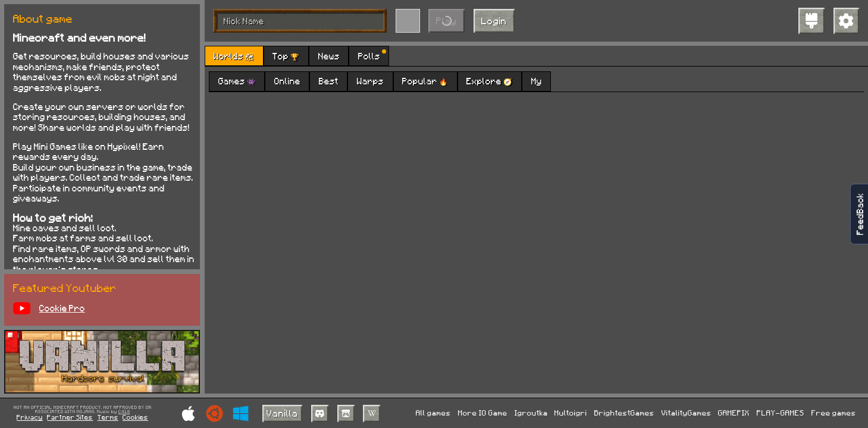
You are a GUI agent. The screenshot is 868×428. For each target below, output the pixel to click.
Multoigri (571, 413)
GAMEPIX (734, 413)
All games (433, 413)
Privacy (30, 417)
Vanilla (282, 413)
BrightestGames (624, 413)
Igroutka (531, 413)
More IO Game (483, 413)
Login (494, 21)
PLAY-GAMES (781, 413)
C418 (124, 412)
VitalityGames (687, 413)
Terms (108, 417)
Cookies (135, 417)
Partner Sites (70, 417)
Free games (834, 413)
